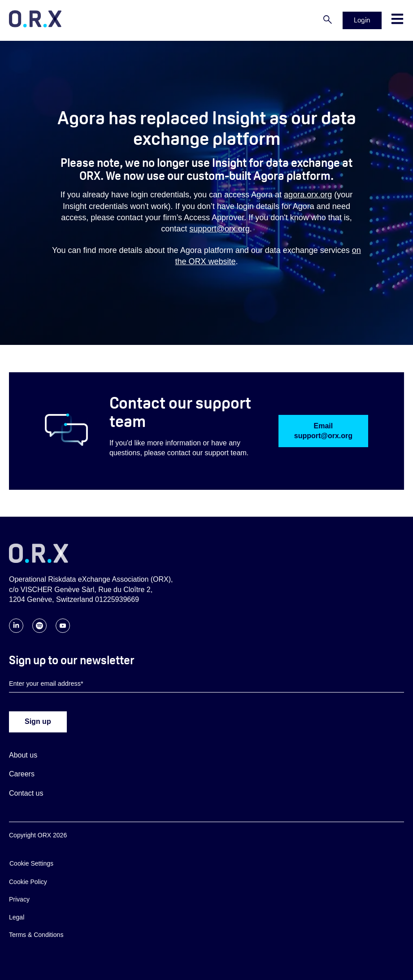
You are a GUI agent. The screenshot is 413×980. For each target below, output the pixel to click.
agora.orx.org (308, 195)
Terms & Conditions (36, 935)
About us (23, 755)
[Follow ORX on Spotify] (39, 630)
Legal (17, 917)
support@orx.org (219, 229)
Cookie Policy (28, 882)
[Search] (328, 20)
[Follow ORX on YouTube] (63, 630)
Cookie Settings (31, 863)
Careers (22, 774)
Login (362, 20)
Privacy (19, 899)
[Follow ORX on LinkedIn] (16, 630)
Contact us (26, 793)
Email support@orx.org (323, 431)
